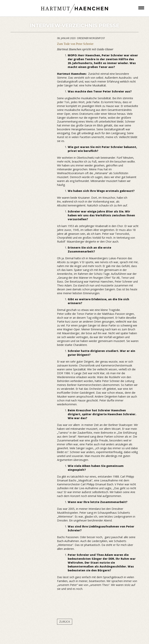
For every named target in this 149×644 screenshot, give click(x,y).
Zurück (65, 622)
